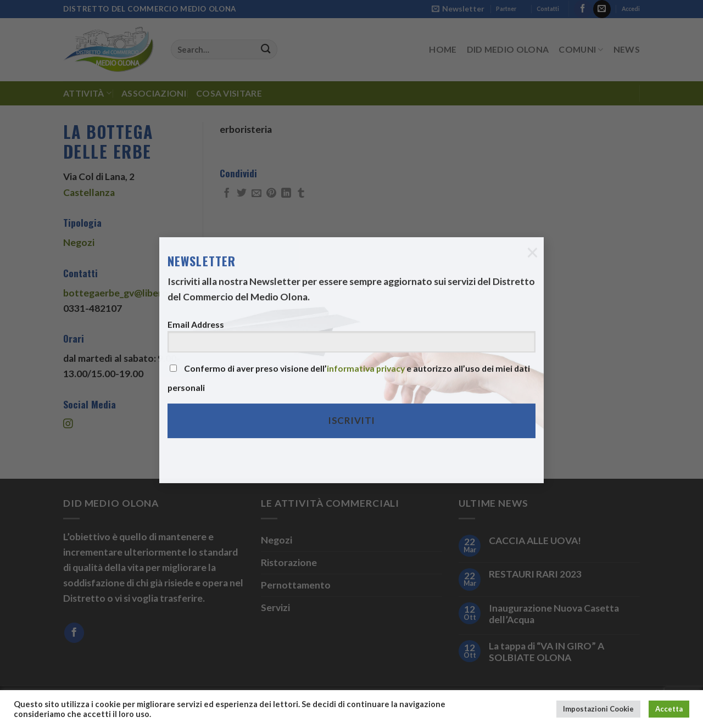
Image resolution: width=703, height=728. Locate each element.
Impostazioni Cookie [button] (598, 709)
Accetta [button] (669, 709)
